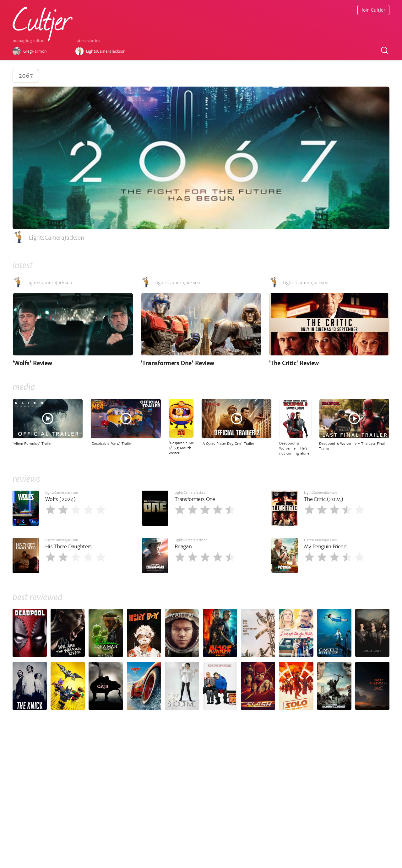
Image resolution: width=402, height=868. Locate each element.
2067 (26, 76)
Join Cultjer (373, 10)
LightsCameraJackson (62, 493)
